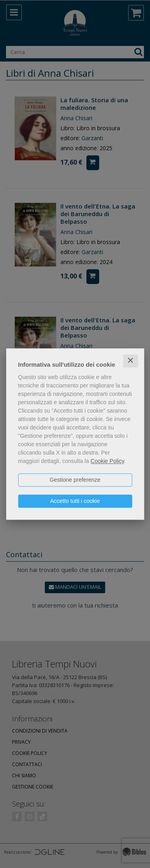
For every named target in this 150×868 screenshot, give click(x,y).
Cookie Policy (107, 461)
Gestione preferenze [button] (75, 480)
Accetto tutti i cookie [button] (75, 501)
